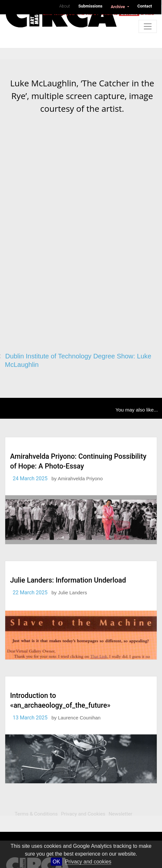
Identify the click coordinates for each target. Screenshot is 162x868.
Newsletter (121, 814)
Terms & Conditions (36, 814)
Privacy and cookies (88, 862)
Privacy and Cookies (83, 814)
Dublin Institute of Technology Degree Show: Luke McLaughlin (78, 361)
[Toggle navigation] (148, 26)
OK (56, 862)
